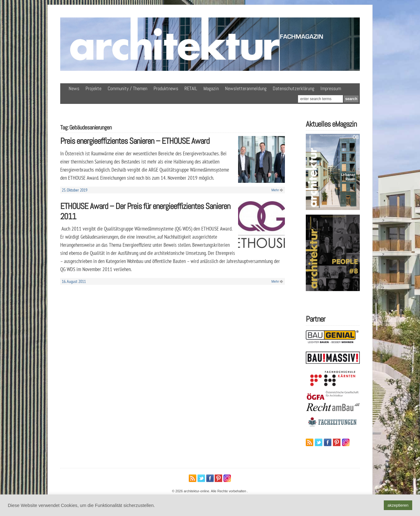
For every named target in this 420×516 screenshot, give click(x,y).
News (74, 88)
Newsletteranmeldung (246, 88)
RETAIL (191, 88)
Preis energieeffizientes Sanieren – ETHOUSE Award (135, 141)
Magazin (211, 88)
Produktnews (166, 88)
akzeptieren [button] (398, 505)
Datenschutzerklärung (293, 88)
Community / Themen (127, 88)
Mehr (275, 190)
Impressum (331, 88)
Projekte (93, 88)
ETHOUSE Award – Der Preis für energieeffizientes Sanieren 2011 (145, 211)
